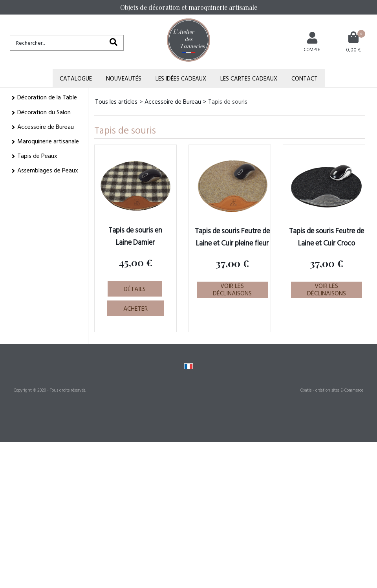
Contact (305, 78)
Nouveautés (124, 78)
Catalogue (76, 78)
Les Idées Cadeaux (181, 78)
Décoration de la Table (47, 97)
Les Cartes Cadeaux (249, 78)
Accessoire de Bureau (46, 126)
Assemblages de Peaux (48, 170)
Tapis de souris (228, 101)
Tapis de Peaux (37, 156)
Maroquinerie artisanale (48, 141)
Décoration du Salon (44, 112)
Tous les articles (116, 101)
